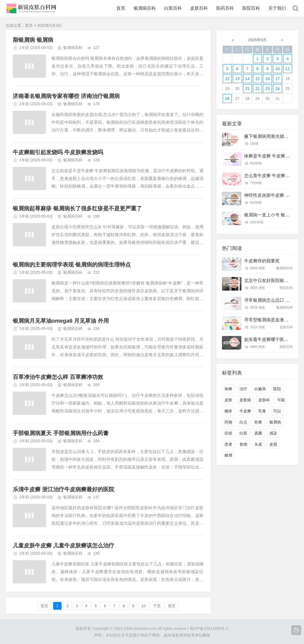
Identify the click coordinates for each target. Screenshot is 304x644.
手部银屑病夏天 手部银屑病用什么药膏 (61, 433)
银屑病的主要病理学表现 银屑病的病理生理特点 (72, 265)
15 (257, 79)
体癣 (228, 389)
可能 (281, 400)
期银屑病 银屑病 (33, 40)
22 (257, 89)
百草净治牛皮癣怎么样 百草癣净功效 (58, 377)
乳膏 (262, 411)
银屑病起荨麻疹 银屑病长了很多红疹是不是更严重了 (77, 208)
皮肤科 (264, 400)
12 (227, 79)
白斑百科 (173, 8)
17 (278, 79)
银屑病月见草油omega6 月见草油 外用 (61, 321)
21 (247, 89)
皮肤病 (245, 400)
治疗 (243, 389)
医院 (277, 389)
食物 (243, 444)
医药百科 (225, 8)
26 (227, 99)
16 (267, 79)
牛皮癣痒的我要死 (262, 261)
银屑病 (275, 422)
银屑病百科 (145, 8)
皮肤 (228, 400)
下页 (157, 606)
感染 (273, 433)
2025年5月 (258, 40)
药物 (228, 422)
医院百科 (251, 8)
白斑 (243, 433)
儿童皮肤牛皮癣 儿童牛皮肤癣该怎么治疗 (63, 545)
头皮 (258, 444)
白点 (243, 422)
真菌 (258, 433)
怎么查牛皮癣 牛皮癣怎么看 (271, 176)
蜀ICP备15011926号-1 (209, 629)
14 (247, 79)
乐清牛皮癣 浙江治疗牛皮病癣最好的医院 (63, 489)
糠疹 (228, 411)
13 (237, 79)
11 (288, 69)
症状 (228, 433)
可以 (277, 411)
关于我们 (277, 8)
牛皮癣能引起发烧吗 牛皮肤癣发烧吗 (58, 152)
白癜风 (260, 389)
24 (278, 89)
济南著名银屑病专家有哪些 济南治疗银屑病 (66, 96)
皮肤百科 (199, 8)
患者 (228, 444)
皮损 (273, 444)
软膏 (258, 422)
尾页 (172, 606)
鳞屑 (228, 455)
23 (267, 89)
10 (144, 606)
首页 (121, 8)
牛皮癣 (245, 411)
